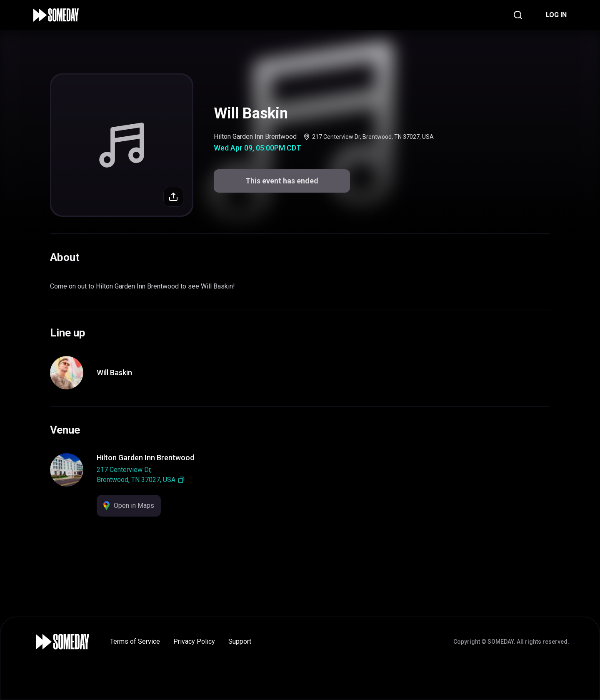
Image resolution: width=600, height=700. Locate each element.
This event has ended (282, 181)
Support (240, 641)
